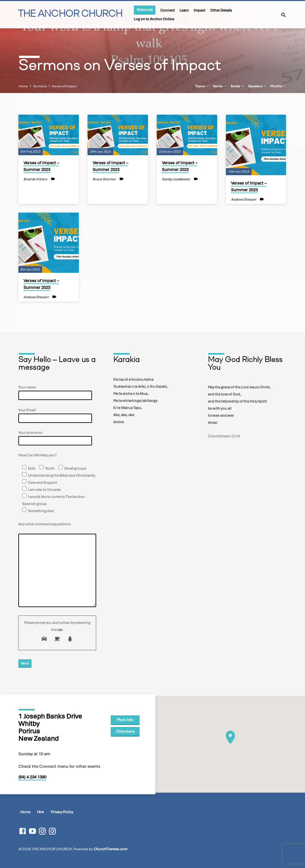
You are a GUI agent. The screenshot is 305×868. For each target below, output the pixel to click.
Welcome (145, 10)
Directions (125, 731)
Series (220, 86)
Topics (202, 86)
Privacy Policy (62, 812)
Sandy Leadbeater (176, 179)
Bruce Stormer (104, 179)
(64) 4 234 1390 (32, 777)
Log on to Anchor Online (154, 19)
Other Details (221, 10)
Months (278, 86)
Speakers (257, 86)
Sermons (40, 86)
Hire (40, 812)
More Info (125, 720)
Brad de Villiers (35, 179)
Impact (199, 10)
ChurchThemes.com (110, 849)
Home (23, 86)
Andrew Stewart (244, 199)
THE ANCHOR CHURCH (70, 14)
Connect (167, 10)
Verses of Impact (65, 86)
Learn (184, 10)
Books (238, 86)
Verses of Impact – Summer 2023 (41, 166)
